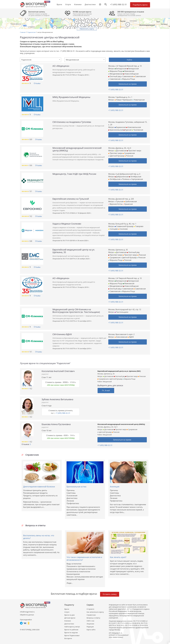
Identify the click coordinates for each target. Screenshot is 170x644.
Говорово (139, 226)
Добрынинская (122, 177)
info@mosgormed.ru (27, 612)
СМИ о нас (90, 621)
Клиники (68, 621)
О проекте (90, 609)
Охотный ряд (115, 76)
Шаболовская (130, 201)
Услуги (67, 612)
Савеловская (127, 76)
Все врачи (68, 638)
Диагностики (90, 4)
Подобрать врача (140, 5)
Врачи (67, 609)
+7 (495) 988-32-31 (118, 4)
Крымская (128, 204)
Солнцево (113, 229)
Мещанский (107, 382)
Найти (130, 60)
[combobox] (41, 60)
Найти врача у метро (72, 627)
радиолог (45, 374)
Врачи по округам (71, 633)
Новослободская (131, 74)
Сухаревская (129, 153)
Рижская (129, 156)
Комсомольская (134, 127)
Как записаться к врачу (95, 612)
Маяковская (129, 71)
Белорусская (121, 69)
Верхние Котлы (115, 204)
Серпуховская (136, 179)
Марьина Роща (115, 71)
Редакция (90, 627)
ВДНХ (131, 337)
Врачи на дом (69, 615)
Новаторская (138, 100)
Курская (128, 130)
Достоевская (121, 151)
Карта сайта (91, 630)
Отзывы (37, 83)
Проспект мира (134, 151)
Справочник (91, 615)
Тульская (119, 201)
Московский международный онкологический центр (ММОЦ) (121, 424)
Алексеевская (121, 337)
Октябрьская (135, 177)
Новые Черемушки (123, 100)
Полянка (125, 179)
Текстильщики (121, 312)
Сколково (123, 229)
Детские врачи (70, 618)
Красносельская (116, 130)
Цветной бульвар (116, 156)
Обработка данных (27, 615)
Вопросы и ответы (93, 618)
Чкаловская (138, 130)
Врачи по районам (71, 630)
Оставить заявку (110, 594)
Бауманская (120, 127)
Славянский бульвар (124, 226)
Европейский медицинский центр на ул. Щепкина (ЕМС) (119, 371)
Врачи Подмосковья (72, 635)
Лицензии (90, 624)
